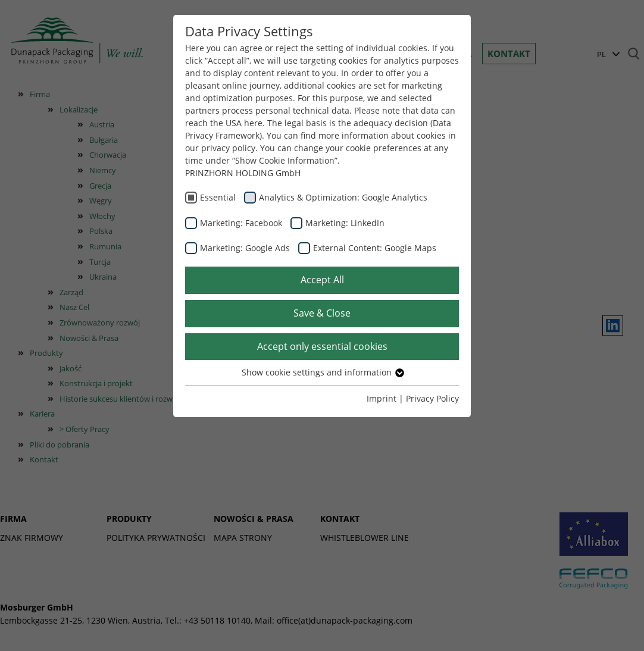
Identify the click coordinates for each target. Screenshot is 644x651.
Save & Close (322, 313)
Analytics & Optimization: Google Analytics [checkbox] (343, 197)
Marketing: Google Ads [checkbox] (245, 248)
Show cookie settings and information (322, 372)
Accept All (322, 280)
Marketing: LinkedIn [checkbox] (345, 223)
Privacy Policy (432, 398)
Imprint (382, 398)
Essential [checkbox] (218, 197)
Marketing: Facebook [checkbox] (241, 223)
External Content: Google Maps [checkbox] (375, 248)
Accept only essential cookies (322, 346)
